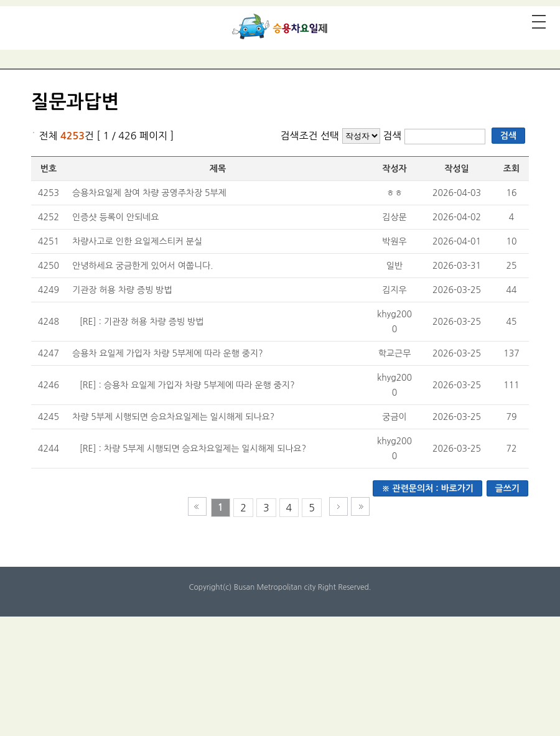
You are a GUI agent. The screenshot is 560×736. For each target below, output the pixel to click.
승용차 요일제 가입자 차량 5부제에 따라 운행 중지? (168, 353)
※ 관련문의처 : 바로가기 (427, 488)
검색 (394, 136)
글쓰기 (507, 488)
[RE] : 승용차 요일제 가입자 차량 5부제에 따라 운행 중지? (187, 385)
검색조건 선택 (310, 136)
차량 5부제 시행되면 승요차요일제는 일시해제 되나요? (173, 417)
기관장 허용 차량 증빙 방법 (122, 290)
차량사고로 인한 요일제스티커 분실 (137, 241)
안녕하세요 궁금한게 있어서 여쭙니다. (143, 266)
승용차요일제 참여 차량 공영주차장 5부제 (149, 193)
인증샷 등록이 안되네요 (115, 217)
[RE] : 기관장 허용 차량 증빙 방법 (142, 322)
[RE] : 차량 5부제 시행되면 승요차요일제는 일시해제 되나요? (193, 449)
